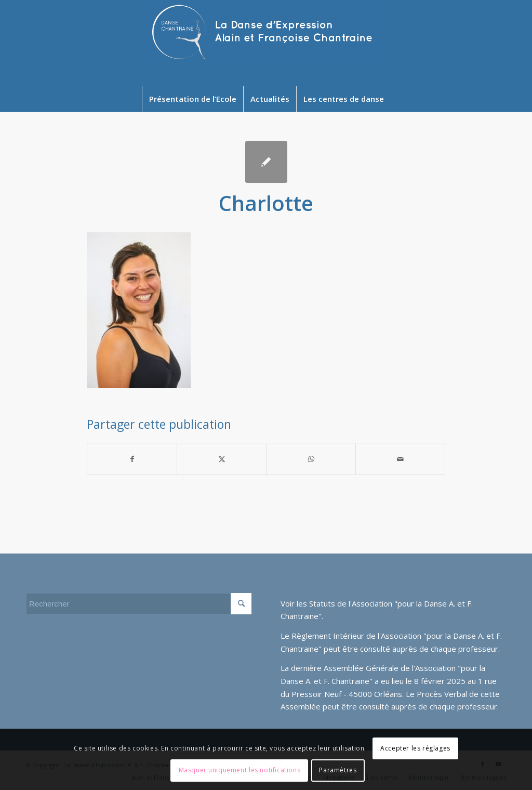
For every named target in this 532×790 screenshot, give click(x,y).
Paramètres (338, 770)
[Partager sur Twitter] (222, 459)
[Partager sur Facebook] (132, 459)
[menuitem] (192, 99)
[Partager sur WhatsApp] (311, 459)
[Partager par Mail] (400, 459)
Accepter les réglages (415, 748)
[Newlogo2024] (266, 43)
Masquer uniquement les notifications (240, 770)
